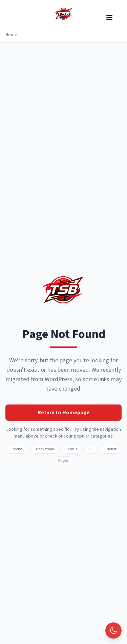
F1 (91, 449)
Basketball (45, 449)
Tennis (71, 449)
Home (11, 35)
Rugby (63, 461)
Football (17, 449)
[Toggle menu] (109, 18)
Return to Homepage (63, 413)
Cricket (110, 449)
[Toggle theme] (113, 631)
